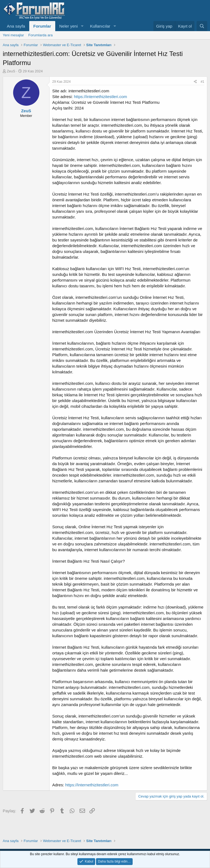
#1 (202, 82)
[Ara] (202, 26)
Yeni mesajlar (13, 35)
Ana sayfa (16, 26)
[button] (82, 26)
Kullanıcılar (100, 26)
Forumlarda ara (41, 35)
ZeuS (11, 71)
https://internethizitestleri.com (100, 97)
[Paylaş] (195, 82)
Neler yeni (69, 26)
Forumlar (42, 26)
